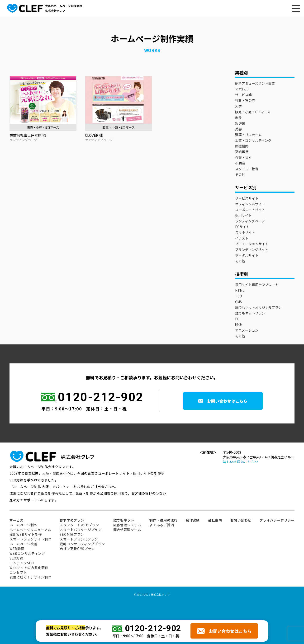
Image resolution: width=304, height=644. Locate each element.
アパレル (242, 89)
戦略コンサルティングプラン (82, 544)
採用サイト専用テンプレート (257, 285)
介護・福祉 (243, 158)
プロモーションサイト (252, 244)
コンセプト (18, 573)
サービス (17, 520)
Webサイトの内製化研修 (29, 568)
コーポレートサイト (250, 210)
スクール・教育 (247, 169)
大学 (238, 106)
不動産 (240, 163)
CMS (238, 302)
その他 (240, 175)
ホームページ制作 (24, 525)
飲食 (238, 118)
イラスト (242, 238)
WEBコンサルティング (27, 554)
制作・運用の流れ (163, 520)
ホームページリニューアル (30, 530)
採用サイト (243, 216)
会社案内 (215, 520)
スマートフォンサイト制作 (30, 539)
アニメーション (247, 330)
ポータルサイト (247, 255)
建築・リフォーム (248, 135)
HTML (240, 291)
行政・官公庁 (245, 101)
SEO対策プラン (72, 535)
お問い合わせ (241, 520)
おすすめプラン (72, 520)
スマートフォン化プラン (79, 539)
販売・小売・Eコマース (253, 112)
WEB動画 (17, 549)
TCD (239, 296)
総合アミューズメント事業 (255, 84)
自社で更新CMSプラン (77, 549)
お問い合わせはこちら (229, 401)
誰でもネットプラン (250, 313)
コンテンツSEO (22, 563)
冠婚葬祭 (242, 152)
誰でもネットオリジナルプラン (258, 308)
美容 (238, 129)
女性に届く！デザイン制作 (30, 577)
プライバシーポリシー (277, 520)
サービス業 (243, 95)
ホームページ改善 (24, 544)
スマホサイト (245, 233)
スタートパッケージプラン (81, 530)
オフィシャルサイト (250, 204)
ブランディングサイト (252, 250)
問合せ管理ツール (127, 530)
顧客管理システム (127, 525)
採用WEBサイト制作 (26, 535)
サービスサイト (247, 198)
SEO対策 (17, 558)
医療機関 (242, 146)
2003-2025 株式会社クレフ (153, 595)
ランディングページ (250, 221)
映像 (238, 325)
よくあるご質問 (162, 525)
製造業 (240, 123)
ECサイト (242, 227)
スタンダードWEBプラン (79, 525)
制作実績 (193, 520)
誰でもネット (124, 520)
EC (237, 319)
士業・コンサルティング (253, 141)
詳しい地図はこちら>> (241, 462)
